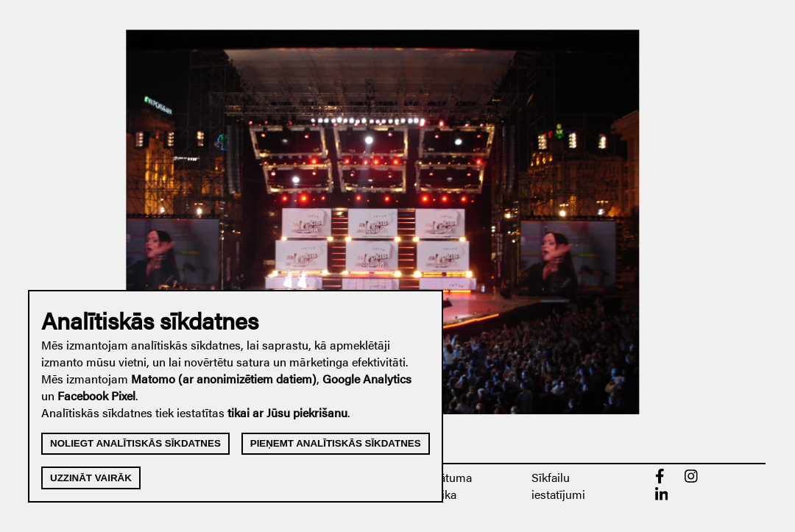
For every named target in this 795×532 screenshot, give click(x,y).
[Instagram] (691, 479)
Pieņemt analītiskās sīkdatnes (336, 443)
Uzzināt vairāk (91, 478)
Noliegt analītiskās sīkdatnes (135, 443)
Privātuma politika (445, 486)
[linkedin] (662, 497)
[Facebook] (660, 479)
